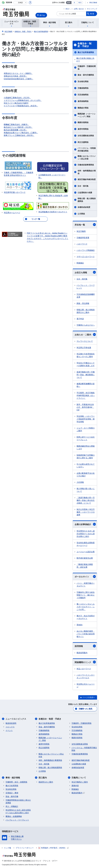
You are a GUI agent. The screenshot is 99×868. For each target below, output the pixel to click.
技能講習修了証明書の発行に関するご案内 (86, 456)
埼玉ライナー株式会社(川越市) (16, 103)
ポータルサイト (85, 577)
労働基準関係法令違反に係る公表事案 (18, 801)
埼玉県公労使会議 (84, 348)
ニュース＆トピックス (16, 719)
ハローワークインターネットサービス (86, 676)
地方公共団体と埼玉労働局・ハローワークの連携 (86, 512)
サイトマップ (92, 9)
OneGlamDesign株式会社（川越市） (19, 79)
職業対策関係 (83, 122)
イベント (9, 730)
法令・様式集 (83, 186)
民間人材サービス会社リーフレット (86, 438)
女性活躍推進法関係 (86, 136)
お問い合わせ (79, 9)
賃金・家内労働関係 (86, 75)
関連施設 (80, 263)
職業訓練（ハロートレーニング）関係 (87, 115)
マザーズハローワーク (86, 257)
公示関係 (81, 214)
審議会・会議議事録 (14, 816)
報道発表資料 (11, 723)
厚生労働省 (93, 3)
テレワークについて (85, 341)
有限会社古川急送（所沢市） (15, 76)
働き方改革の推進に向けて (85, 60)
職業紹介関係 (83, 108)
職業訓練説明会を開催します (86, 447)
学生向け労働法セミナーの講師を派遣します (86, 364)
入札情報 (80, 482)
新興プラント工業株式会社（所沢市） (19, 135)
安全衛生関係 (83, 81)
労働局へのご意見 (85, 709)
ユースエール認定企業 (86, 552)
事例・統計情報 (13, 778)
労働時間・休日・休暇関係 (16, 782)
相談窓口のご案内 (46, 782)
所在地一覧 (85, 225)
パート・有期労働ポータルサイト (86, 585)
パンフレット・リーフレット (86, 287)
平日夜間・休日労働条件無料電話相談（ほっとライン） (86, 395)
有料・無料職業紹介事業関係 (50, 760)
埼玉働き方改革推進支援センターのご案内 (86, 355)
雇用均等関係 (83, 129)
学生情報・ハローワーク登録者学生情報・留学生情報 (86, 419)
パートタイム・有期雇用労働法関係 (87, 149)
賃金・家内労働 (12, 796)
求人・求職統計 (12, 806)
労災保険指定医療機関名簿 (86, 296)
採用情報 (85, 646)
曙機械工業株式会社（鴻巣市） (16, 124)
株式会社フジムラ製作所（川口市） (18, 127)
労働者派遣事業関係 (86, 165)
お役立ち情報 (85, 272)
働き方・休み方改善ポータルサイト (86, 617)
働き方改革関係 (12, 786)
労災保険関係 (83, 95)
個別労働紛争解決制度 (87, 179)
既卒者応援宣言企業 (85, 558)
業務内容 (75, 786)
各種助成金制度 (84, 207)
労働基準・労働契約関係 (87, 68)
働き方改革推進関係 (86, 52)
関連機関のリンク (85, 662)
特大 (80, 3)
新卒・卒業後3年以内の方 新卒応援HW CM (85, 407)
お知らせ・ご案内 (85, 334)
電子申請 (80, 319)
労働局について (79, 778)
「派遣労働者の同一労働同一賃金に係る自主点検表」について (86, 500)
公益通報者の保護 (85, 193)
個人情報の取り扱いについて (86, 490)
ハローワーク (82, 244)
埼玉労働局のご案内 (80, 782)
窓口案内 (43, 778)
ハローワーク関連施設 (86, 250)
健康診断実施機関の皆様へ (86, 385)
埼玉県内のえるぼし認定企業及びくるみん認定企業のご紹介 (86, 534)
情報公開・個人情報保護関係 (87, 200)
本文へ (68, 9)
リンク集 (7, 848)
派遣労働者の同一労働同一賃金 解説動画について (86, 375)
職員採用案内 (82, 653)
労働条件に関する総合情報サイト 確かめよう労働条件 (86, 595)
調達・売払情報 (83, 303)
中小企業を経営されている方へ (86, 466)
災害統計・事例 (12, 793)
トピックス (10, 727)
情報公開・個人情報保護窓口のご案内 (86, 311)
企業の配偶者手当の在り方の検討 (86, 475)
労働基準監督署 (83, 238)
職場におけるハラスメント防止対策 (87, 157)
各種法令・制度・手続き (84, 45)
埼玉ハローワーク (84, 669)
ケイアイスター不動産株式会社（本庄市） (21, 106)
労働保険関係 (83, 88)
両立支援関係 (83, 142)
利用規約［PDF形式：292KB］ (53, 848)
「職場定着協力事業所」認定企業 (85, 566)
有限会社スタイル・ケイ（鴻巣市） (18, 73)
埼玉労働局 (81, 231)
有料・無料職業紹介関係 (87, 172)
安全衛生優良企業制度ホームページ (86, 544)
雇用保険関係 (83, 101)
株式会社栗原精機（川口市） (15, 130)
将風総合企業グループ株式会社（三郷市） (21, 133)
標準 (69, 3)
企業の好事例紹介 (85, 524)
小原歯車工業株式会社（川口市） (17, 98)
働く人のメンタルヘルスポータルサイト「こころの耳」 (86, 607)
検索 (92, 14)
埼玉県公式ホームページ (86, 685)
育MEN (79, 625)
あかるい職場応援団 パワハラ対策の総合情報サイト (86, 634)
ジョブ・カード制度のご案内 (86, 429)
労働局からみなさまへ (86, 325)
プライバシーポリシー (25, 848)
